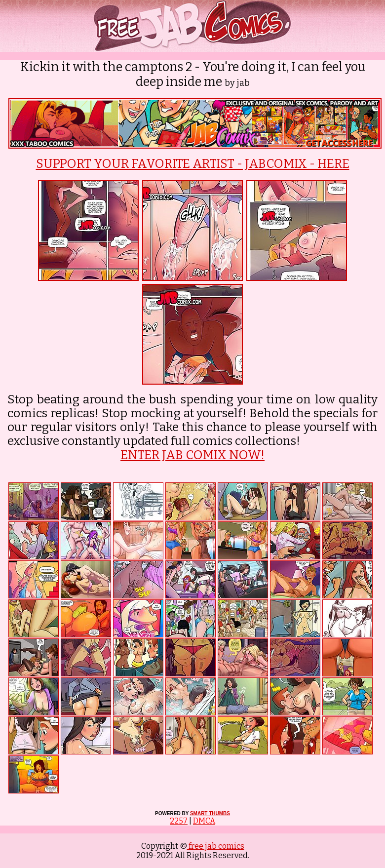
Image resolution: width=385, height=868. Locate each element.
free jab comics (216, 846)
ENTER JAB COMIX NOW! (192, 455)
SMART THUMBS (210, 813)
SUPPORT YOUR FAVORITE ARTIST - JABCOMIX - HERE (193, 164)
